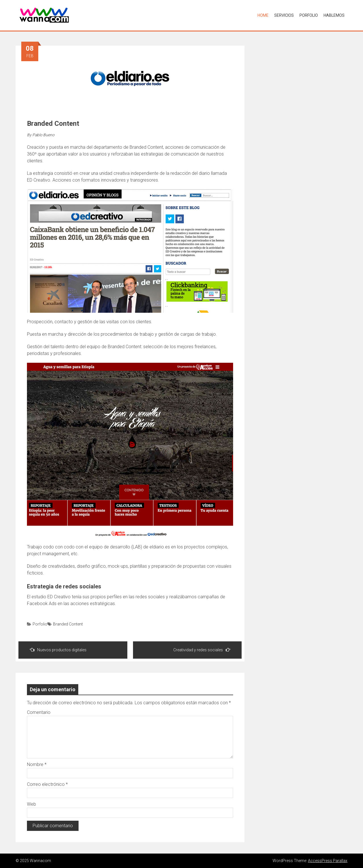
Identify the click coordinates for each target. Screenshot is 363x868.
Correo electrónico (47, 784)
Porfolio (309, 15)
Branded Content (68, 624)
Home (263, 15)
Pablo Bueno (43, 135)
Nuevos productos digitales (58, 650)
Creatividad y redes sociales (202, 650)
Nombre (37, 764)
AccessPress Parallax (328, 861)
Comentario (39, 712)
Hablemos (334, 15)
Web (31, 804)
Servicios (284, 15)
